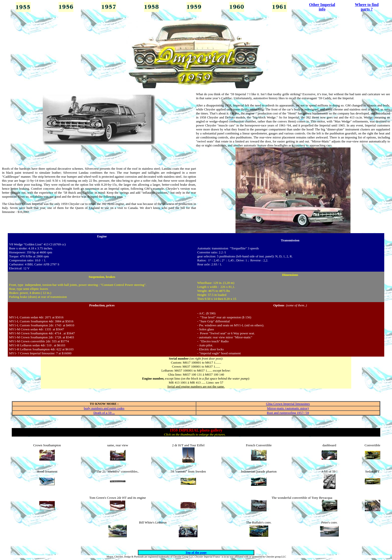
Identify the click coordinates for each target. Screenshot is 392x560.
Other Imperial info (322, 7)
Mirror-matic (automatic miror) (288, 408)
